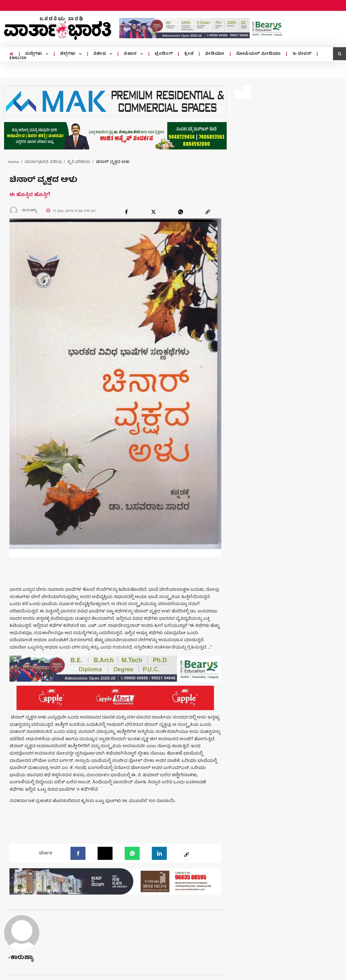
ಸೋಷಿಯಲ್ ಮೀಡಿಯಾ (258, 54)
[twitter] (153, 212)
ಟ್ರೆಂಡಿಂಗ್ (164, 54)
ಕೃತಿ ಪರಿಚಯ (79, 162)
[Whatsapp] (132, 853)
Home (14, 162)
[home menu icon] (12, 54)
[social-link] (187, 855)
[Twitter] (105, 853)
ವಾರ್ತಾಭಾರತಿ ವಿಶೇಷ (43, 162)
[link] (208, 212)
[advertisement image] (202, 28)
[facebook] (126, 212)
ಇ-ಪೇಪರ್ (302, 54)
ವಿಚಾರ (131, 54)
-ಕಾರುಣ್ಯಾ (21, 958)
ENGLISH (18, 58)
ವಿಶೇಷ (100, 54)
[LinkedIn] (159, 853)
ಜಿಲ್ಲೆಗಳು (68, 54)
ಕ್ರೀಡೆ (189, 54)
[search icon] (339, 54)
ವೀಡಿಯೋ (215, 54)
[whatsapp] (181, 212)
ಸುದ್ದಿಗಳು (34, 54)
